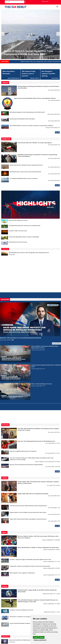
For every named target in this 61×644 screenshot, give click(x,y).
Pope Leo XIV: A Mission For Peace (18, 220)
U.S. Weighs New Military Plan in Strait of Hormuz (24, 178)
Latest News (5, 61)
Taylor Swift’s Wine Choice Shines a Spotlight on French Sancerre (28, 519)
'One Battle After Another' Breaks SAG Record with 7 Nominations (28, 506)
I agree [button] (35, 637)
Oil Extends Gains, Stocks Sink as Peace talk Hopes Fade (25, 172)
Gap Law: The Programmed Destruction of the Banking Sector (36, 441)
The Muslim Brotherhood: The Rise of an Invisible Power (25, 226)
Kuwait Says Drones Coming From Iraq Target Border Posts (26, 165)
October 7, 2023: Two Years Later (18, 231)
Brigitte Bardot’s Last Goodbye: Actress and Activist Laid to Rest (28, 512)
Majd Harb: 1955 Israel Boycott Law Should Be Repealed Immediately (21, 338)
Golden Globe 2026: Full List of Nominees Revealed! (33, 494)
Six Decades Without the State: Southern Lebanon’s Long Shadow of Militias (31, 126)
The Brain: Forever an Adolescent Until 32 (21, 610)
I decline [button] (41, 637)
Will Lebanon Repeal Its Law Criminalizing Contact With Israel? (27, 112)
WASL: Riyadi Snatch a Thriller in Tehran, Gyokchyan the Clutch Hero (38, 547)
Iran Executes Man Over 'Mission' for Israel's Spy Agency (35, 143)
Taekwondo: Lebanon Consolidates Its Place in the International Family (30, 566)
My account (45, 1)
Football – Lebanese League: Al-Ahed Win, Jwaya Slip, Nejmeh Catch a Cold (30, 559)
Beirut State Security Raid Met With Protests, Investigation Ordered (35, 98)
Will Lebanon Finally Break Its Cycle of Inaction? (29, 74)
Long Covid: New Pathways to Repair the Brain (23, 623)
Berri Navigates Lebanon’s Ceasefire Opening (48, 74)
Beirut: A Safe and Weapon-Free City (42, 384)
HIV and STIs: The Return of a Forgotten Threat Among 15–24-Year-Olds (30, 617)
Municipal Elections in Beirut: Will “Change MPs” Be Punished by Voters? (29, 253)
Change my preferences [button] (40, 640)
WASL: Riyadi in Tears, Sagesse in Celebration (22, 573)
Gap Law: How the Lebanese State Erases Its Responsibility (26, 465)
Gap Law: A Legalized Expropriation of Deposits (23, 451)
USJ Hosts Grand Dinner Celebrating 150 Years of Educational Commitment (30, 640)
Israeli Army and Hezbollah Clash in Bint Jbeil (22, 119)
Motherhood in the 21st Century (18, 242)
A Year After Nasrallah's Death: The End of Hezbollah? (24, 237)
